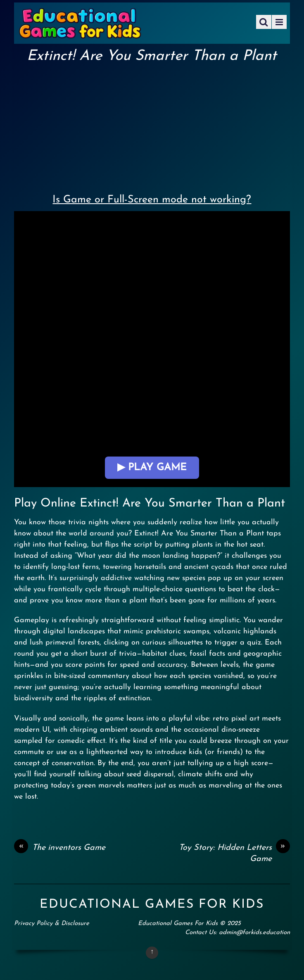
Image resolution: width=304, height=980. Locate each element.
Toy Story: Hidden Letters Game (234, 853)
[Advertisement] (152, 126)
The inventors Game (60, 848)
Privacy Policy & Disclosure (52, 924)
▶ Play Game (152, 468)
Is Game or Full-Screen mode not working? (152, 200)
